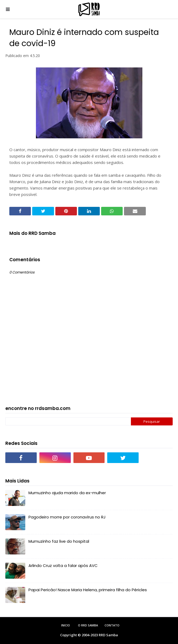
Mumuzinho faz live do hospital (59, 541)
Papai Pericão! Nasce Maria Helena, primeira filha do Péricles (88, 590)
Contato (112, 625)
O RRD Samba (88, 625)
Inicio (66, 625)
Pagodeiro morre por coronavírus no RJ (67, 517)
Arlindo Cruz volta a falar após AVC (63, 565)
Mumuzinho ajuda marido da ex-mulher (67, 493)
